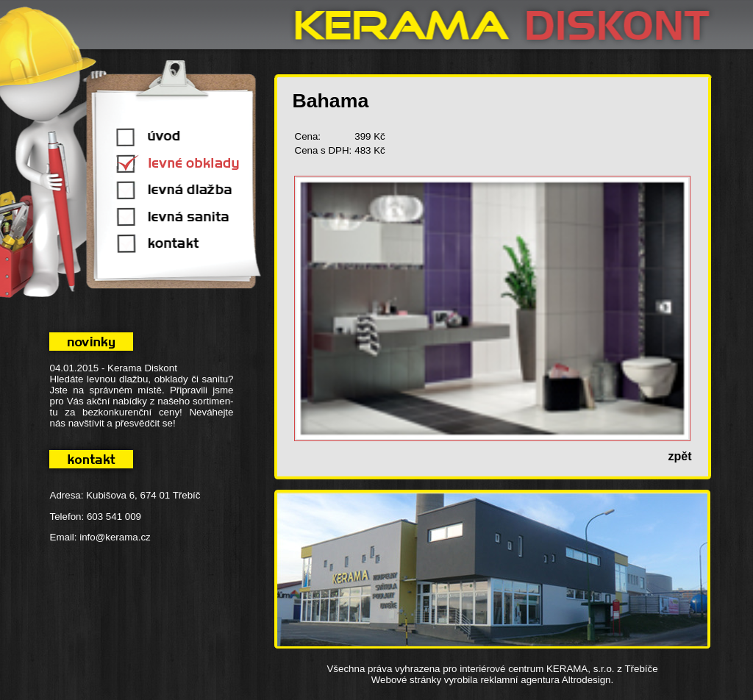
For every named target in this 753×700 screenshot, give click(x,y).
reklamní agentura (520, 680)
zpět (680, 456)
